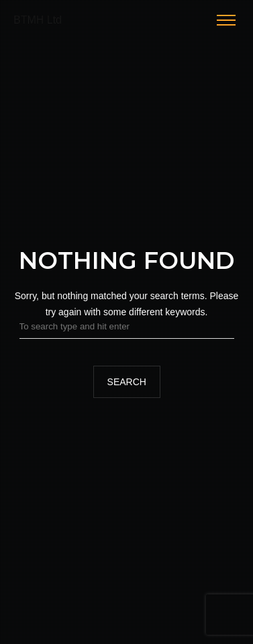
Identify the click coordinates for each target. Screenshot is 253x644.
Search (126, 382)
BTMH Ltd (38, 20)
